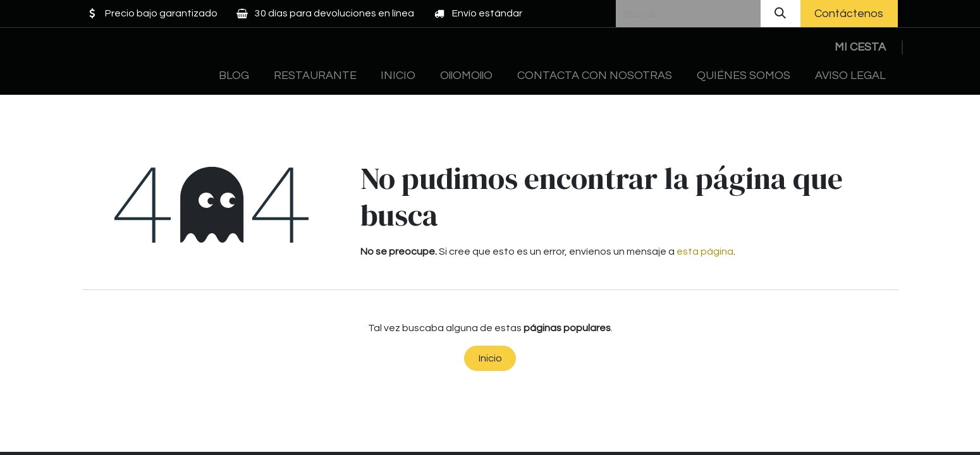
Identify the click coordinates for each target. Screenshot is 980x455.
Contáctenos (849, 14)
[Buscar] (781, 14)
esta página (705, 252)
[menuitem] (234, 76)
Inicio (490, 358)
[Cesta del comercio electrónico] (860, 47)
